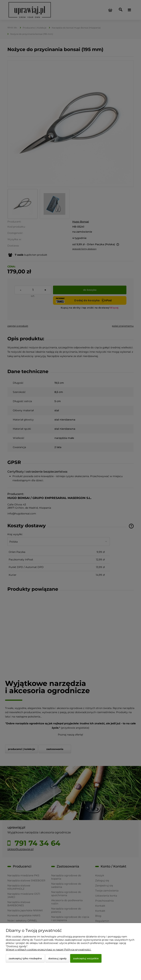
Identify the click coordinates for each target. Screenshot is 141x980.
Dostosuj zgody (57, 958)
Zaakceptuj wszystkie (86, 958)
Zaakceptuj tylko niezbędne (25, 958)
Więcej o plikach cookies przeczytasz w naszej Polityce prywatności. (49, 950)
